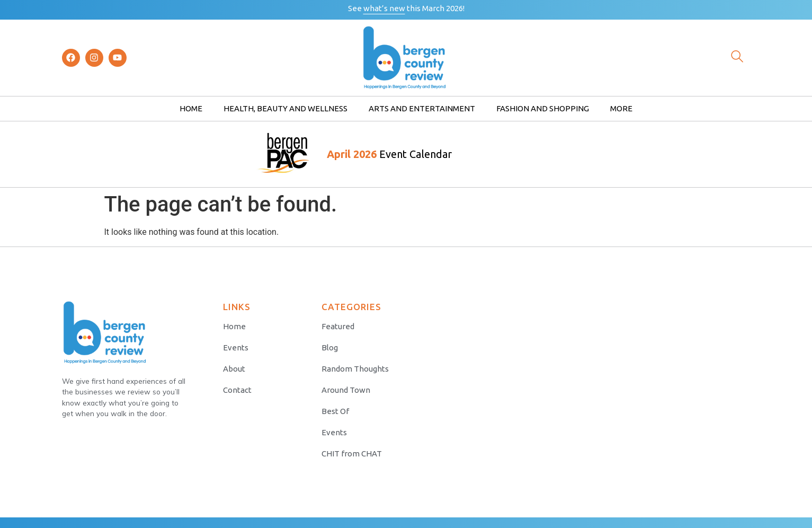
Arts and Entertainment (422, 108)
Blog (330, 347)
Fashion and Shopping (543, 108)
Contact (237, 390)
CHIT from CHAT (352, 454)
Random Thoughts (355, 369)
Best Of (335, 411)
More (621, 108)
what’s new (384, 8)
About (234, 369)
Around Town (346, 390)
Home (191, 108)
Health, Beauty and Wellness (285, 108)
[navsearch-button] (737, 58)
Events (236, 347)
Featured (338, 326)
